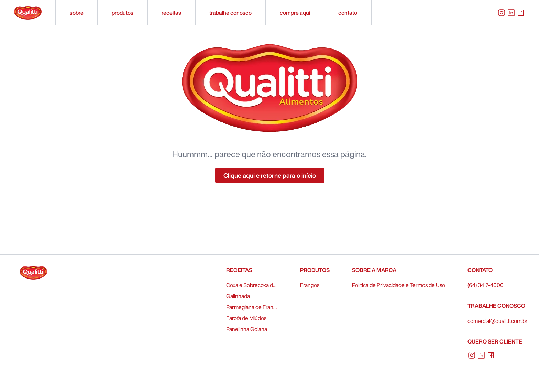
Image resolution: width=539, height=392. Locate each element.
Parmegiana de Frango (252, 307)
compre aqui (295, 13)
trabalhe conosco (230, 13)
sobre (77, 13)
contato (348, 13)
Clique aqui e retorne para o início (270, 175)
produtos (123, 13)
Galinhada (238, 296)
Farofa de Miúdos (246, 318)
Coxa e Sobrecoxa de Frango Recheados (252, 285)
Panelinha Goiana (247, 329)
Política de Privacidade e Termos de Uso (399, 285)
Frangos (310, 285)
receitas (171, 13)
